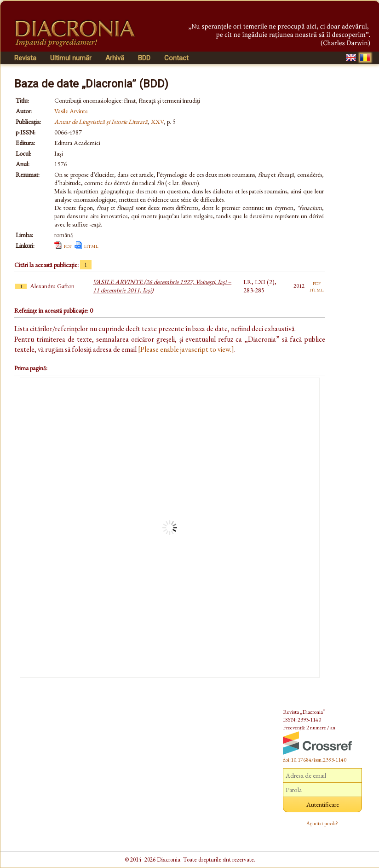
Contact (176, 58)
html (91, 245)
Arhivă (115, 58)
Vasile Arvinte (71, 111)
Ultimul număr (71, 58)
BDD (144, 58)
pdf (68, 245)
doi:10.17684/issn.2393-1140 (315, 760)
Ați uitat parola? (322, 823)
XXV (157, 122)
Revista (25, 58)
